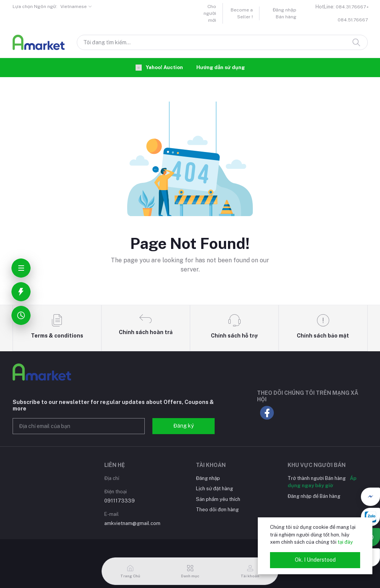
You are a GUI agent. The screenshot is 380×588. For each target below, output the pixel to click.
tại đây (345, 542)
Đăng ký (184, 426)
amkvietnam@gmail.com (132, 523)
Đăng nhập (208, 478)
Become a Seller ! (242, 13)
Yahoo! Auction (159, 68)
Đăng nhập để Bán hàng (314, 496)
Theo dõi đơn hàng (217, 510)
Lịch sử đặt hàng (214, 489)
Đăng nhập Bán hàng (285, 13)
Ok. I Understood (315, 560)
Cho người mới (210, 13)
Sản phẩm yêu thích (218, 499)
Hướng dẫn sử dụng (221, 67)
